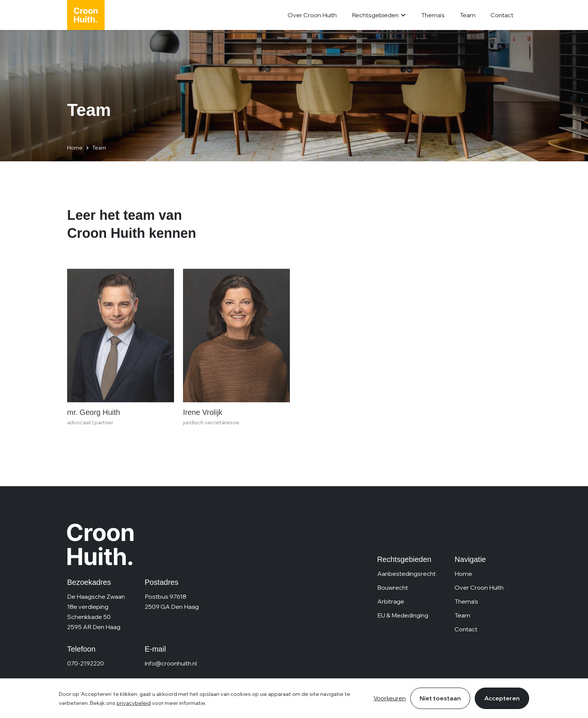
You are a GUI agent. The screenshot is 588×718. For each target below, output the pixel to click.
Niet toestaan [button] (440, 698)
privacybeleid (134, 703)
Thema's (433, 15)
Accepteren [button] (502, 698)
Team (468, 15)
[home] (86, 15)
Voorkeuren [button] (390, 698)
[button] (379, 15)
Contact (502, 15)
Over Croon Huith (312, 15)
